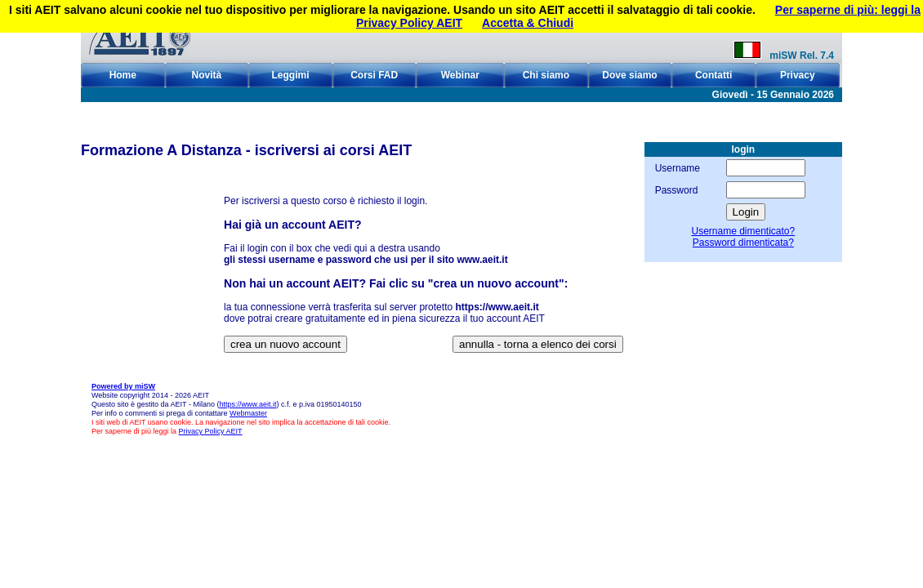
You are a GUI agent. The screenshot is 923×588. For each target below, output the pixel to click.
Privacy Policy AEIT (211, 431)
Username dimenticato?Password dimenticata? (743, 237)
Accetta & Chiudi (528, 23)
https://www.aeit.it (247, 404)
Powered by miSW (123, 386)
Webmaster (248, 413)
